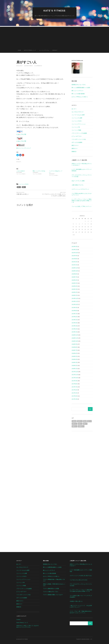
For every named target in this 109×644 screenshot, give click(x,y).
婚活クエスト (75, 145)
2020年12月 (75, 268)
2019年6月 (74, 317)
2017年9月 (74, 381)
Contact (55, 50)
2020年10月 (75, 271)
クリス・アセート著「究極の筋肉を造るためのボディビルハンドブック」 (81, 612)
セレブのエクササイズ (78, 112)
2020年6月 (74, 280)
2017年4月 (74, 396)
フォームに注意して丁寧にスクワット (82, 206)
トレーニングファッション (79, 124)
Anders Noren (85, 639)
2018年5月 (74, 356)
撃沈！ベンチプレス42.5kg (39, 171)
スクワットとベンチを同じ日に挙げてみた (81, 576)
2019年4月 (74, 323)
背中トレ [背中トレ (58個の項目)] (74, 424)
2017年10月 (75, 378)
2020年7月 (74, 277)
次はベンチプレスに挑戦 (78, 181)
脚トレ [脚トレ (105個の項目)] (85, 424)
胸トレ (24, 187)
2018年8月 (74, 347)
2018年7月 (74, 350)
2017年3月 (74, 399)
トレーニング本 (76, 127)
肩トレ (19, 187)
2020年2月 (74, 292)
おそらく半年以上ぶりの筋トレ (80, 97)
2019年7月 (74, 314)
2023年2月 (74, 250)
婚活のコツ (75, 148)
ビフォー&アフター (77, 136)
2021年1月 (74, 265)
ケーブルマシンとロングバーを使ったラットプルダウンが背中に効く (54, 194)
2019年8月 (74, 311)
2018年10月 (75, 341)
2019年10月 (75, 304)
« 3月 (73, 235)
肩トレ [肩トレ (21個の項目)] (89, 421)
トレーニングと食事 (77, 118)
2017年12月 (75, 372)
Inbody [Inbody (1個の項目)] (74, 421)
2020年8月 (74, 274)
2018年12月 (75, 335)
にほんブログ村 (21, 134)
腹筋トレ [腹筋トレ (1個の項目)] (74, 426)
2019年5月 (74, 320)
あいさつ (74, 109)
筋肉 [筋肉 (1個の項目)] (85, 421)
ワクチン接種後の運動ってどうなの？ (53, 595)
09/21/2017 (19, 66)
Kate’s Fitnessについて (30, 50)
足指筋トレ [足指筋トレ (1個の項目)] (81, 426)
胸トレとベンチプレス (78, 91)
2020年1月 (74, 295)
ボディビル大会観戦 (77, 142)
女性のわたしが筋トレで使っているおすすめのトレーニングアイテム (28, 626)
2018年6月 (74, 353)
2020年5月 (74, 283)
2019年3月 (74, 326)
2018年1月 (74, 369)
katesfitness (28, 66)
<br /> (82, 443)
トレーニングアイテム (44, 50)
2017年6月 (74, 390)
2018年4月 (74, 359)
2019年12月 (75, 298)
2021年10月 (75, 253)
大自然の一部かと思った (76, 601)
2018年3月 (74, 362)
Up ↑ (92, 639)
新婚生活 (74, 151)
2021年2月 (74, 262)
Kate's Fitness (54, 11)
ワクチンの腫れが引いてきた (51, 592)
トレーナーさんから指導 (78, 115)
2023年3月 (74, 246)
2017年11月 (75, 375)
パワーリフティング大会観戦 (79, 133)
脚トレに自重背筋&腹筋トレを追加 (81, 87)
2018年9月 (74, 344)
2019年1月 (74, 332)
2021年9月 (74, 256)
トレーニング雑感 (76, 130)
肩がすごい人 (26, 62)
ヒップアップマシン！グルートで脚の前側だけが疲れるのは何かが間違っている (82, 201)
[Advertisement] (54, 37)
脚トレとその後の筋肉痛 (78, 94)
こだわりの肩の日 (21, 171)
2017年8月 (74, 384)
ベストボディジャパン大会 (79, 139)
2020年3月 (74, 289)
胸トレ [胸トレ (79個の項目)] (80, 424)
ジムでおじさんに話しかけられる (79, 580)
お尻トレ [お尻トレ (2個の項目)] (80, 421)
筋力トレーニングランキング (24, 148)
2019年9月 (74, 307)
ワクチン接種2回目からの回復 (51, 588)
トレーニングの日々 (24, 184)
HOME (19, 50)
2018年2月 (74, 365)
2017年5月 (74, 393)
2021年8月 (74, 259)
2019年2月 (74, 329)
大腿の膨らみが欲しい (23, 193)
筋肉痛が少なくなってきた (79, 85)
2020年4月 (74, 286)
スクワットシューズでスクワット (80, 189)
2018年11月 (75, 338)
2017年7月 (74, 387)
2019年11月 (75, 301)
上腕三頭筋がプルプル (78, 185)
